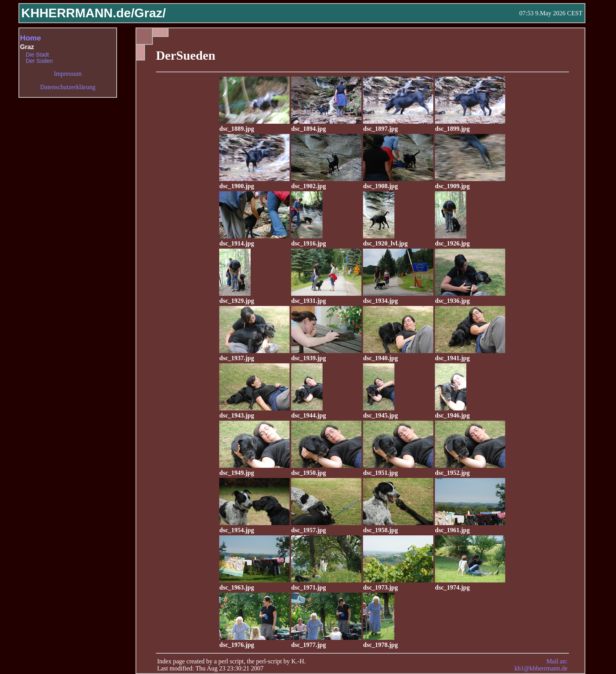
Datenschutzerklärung (68, 87)
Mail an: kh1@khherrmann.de (541, 665)
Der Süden (39, 61)
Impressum (68, 74)
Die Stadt (37, 55)
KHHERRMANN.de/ (78, 13)
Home (30, 38)
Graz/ (150, 13)
